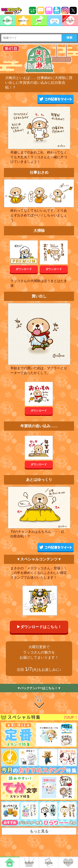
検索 (69, 38)
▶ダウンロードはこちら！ (39, 627)
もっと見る (39, 699)
